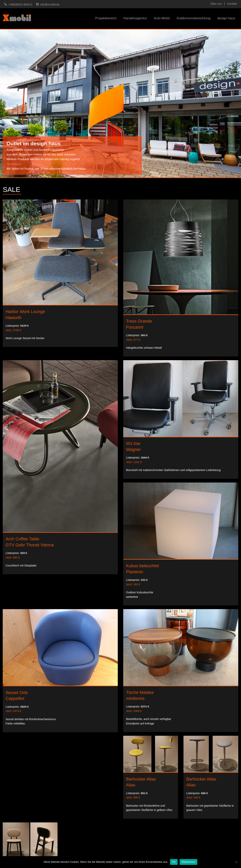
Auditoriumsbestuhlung (193, 18)
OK (174, 862)
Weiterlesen (188, 862)
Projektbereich (106, 18)
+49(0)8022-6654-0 (20, 4)
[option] (120, 103)
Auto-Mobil (162, 18)
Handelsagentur (135, 18)
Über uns (216, 4)
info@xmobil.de (50, 4)
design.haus (226, 18)
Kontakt (232, 4)
